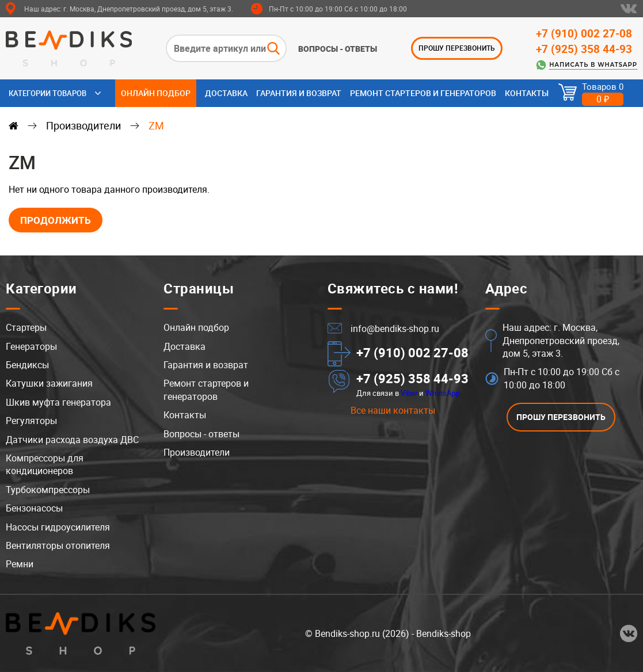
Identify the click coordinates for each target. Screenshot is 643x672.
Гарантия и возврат (299, 93)
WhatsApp (442, 393)
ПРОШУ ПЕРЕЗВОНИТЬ (457, 48)
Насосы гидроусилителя (58, 527)
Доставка (226, 93)
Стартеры (26, 327)
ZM (156, 125)
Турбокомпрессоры (48, 490)
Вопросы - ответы (338, 49)
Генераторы (31, 346)
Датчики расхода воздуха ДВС (72, 440)
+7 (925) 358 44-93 (584, 49)
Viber (409, 393)
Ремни (20, 564)
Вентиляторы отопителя (58, 545)
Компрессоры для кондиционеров (45, 464)
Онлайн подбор (156, 93)
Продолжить (56, 220)
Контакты (527, 93)
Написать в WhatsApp (593, 65)
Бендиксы (27, 365)
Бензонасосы (34, 508)
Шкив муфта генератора (58, 402)
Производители (83, 125)
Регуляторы (31, 421)
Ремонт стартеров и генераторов (423, 93)
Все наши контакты (393, 410)
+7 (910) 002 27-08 (584, 33)
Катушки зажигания (49, 384)
